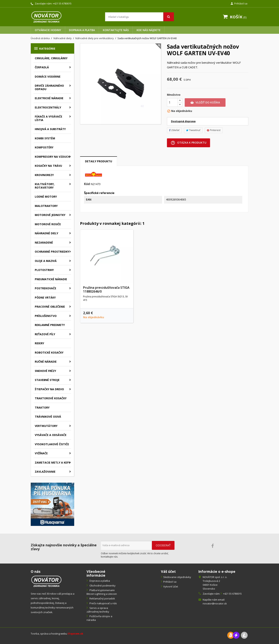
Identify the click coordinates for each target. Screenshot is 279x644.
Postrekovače (46, 288)
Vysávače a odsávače (51, 435)
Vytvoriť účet (171, 586)
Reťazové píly (45, 334)
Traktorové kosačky (51, 398)
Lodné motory (46, 197)
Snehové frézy (45, 371)
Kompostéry (44, 147)
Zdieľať (174, 130)
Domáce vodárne (48, 77)
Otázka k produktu (188, 143)
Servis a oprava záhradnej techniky (98, 610)
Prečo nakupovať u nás (103, 603)
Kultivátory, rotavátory (45, 186)
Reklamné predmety (50, 325)
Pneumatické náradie (51, 279)
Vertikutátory (46, 426)
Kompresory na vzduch (52, 157)
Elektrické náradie (49, 98)
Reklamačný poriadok (102, 598)
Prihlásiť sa (170, 582)
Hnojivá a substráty (50, 129)
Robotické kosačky (49, 352)
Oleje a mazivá (46, 261)
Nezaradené (44, 242)
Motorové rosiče (48, 224)
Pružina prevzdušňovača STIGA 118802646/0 (106, 289)
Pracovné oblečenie (50, 307)
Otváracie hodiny (48, 30)
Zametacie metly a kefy (52, 462)
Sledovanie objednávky (177, 577)
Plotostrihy (44, 270)
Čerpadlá (42, 67)
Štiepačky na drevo (49, 389)
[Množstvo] (172, 102)
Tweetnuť (193, 130)
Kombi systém (45, 138)
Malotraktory (46, 206)
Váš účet (168, 571)
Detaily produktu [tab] (99, 161)
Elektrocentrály (48, 107)
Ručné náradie (46, 362)
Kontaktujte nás (116, 30)
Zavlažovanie (45, 472)
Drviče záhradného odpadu (49, 87)
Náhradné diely (46, 233)
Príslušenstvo (46, 316)
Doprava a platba (82, 30)
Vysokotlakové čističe (52, 444)
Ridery (39, 343)
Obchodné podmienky (102, 586)
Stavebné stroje (47, 380)
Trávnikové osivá (48, 417)
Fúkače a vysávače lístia (48, 118)
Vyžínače (41, 453)
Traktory (42, 407)
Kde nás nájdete (149, 30)
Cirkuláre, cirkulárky (51, 58)
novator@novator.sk (215, 603)
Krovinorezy (44, 175)
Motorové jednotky (50, 215)
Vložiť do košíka (205, 102)
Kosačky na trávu (48, 166)
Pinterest (214, 130)
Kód (87, 184)
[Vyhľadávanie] (139, 17)
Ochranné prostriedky (52, 252)
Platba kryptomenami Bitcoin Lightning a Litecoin (102, 592)
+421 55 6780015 (62, 3)
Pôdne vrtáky (45, 297)
